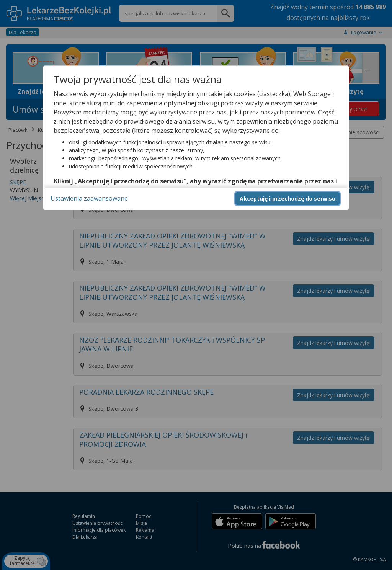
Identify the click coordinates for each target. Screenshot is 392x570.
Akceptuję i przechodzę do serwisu (287, 198)
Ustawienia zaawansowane (89, 198)
